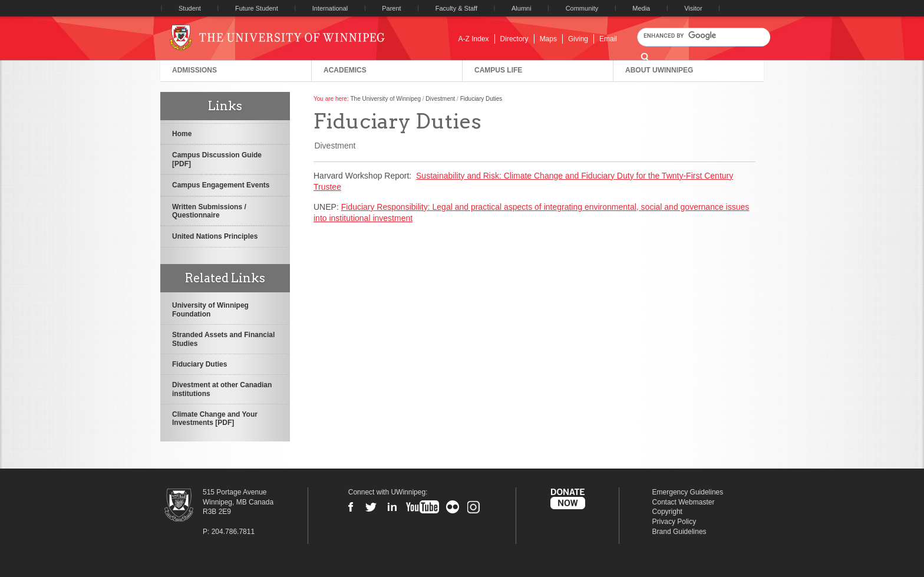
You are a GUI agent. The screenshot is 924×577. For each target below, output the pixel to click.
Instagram (473, 507)
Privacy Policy (674, 522)
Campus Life (498, 70)
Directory (514, 39)
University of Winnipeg (287, 38)
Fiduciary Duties (199, 364)
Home (182, 134)
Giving (578, 39)
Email (608, 39)
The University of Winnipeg (385, 99)
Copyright (667, 512)
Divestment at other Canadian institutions (222, 389)
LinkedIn (392, 507)
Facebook (351, 507)
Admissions (194, 70)
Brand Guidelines (679, 532)
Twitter (371, 507)
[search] (704, 36)
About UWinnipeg (659, 70)
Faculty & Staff (456, 8)
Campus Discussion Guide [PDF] (217, 159)
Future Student (257, 8)
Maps (548, 39)
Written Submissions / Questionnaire (209, 211)
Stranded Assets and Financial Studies (223, 339)
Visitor (693, 8)
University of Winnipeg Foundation (210, 309)
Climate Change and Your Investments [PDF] (215, 418)
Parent (391, 8)
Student (190, 8)
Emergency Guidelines (688, 492)
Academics (345, 70)
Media (641, 8)
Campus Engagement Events (221, 185)
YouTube (423, 507)
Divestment (440, 99)
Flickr (453, 507)
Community (582, 8)
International (330, 8)
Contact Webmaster (684, 502)
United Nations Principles (215, 236)
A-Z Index (474, 39)
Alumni (522, 8)
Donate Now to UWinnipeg (567, 499)
